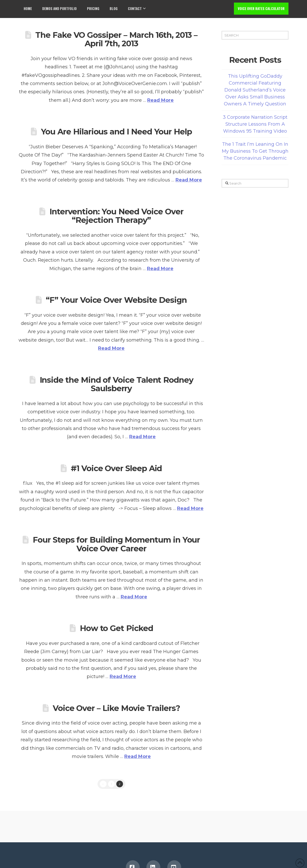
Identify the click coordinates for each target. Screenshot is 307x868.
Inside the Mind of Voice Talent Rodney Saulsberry (116, 384)
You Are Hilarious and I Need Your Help (116, 132)
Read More (160, 100)
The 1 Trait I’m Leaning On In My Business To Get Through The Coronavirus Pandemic (255, 151)
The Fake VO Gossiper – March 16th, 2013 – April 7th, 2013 (116, 39)
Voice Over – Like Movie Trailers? (116, 708)
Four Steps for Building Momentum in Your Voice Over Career (116, 544)
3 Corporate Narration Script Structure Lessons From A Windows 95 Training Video (255, 124)
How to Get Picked (116, 628)
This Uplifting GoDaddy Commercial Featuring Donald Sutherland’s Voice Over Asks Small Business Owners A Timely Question (255, 90)
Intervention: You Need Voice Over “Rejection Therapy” (116, 216)
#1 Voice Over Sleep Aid (116, 468)
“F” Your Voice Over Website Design (116, 300)
